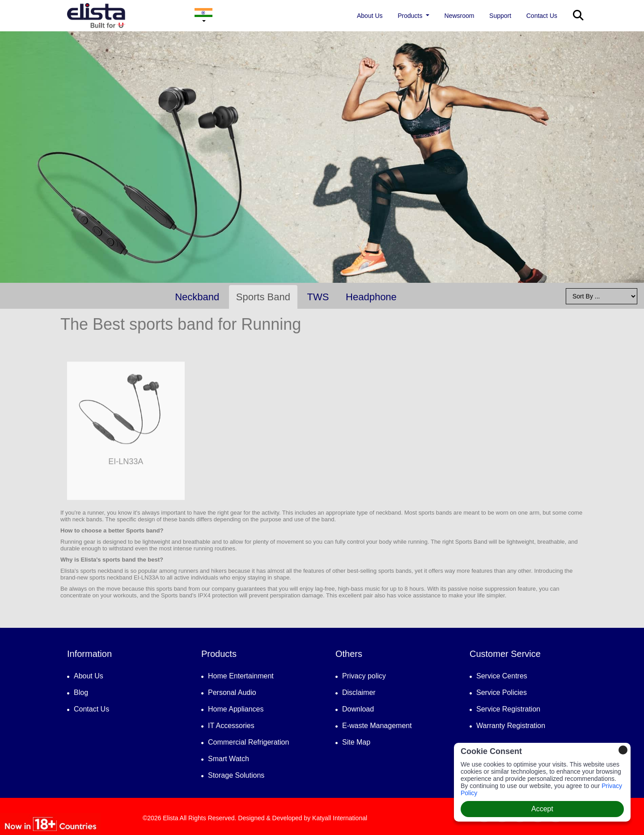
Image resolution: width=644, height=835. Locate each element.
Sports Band (263, 297)
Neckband (197, 297)
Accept (542, 809)
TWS (318, 297)
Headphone (371, 297)
